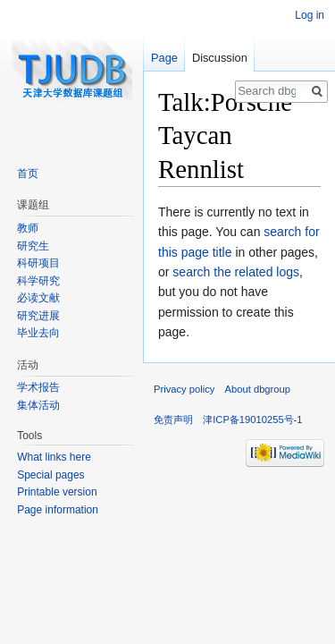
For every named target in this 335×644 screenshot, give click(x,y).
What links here (54, 457)
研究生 (33, 246)
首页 (28, 174)
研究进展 (38, 316)
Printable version (57, 492)
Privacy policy (184, 389)
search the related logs (236, 272)
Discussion (220, 58)
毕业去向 (38, 333)
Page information (58, 510)
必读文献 (38, 298)
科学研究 (38, 281)
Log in (310, 15)
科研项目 (38, 263)
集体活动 (38, 405)
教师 (28, 228)
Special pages (50, 475)
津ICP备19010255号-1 (252, 419)
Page (164, 58)
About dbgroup (258, 389)
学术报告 (38, 387)
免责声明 (173, 419)
